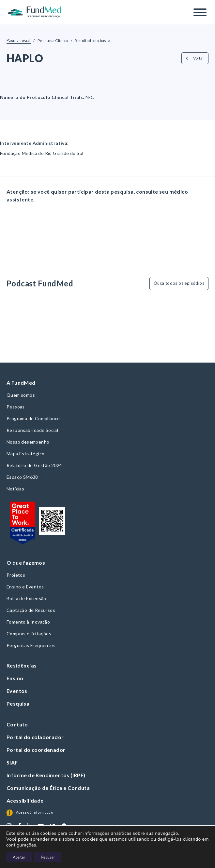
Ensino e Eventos (25, 587)
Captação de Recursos (31, 610)
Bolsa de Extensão (26, 598)
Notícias (15, 489)
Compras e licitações (29, 634)
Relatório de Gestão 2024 (34, 465)
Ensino (15, 678)
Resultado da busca (92, 41)
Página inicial (19, 40)
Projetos (16, 575)
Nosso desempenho (28, 442)
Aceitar (19, 857)
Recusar (48, 857)
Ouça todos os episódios (179, 283)
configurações (21, 845)
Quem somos (21, 395)
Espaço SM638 (22, 477)
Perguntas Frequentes (31, 645)
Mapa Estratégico (25, 454)
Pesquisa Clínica (53, 41)
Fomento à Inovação (28, 622)
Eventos (17, 691)
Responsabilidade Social (32, 430)
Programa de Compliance (33, 418)
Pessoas (16, 407)
